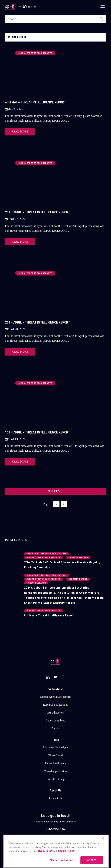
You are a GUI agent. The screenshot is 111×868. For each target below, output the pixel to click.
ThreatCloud (55, 755)
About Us (56, 790)
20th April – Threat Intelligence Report (38, 322)
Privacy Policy (45, 856)
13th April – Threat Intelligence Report (38, 432)
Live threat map (56, 779)
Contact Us (55, 798)
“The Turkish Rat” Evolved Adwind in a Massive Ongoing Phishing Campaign (62, 565)
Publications (55, 689)
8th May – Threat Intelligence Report (49, 615)
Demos (55, 728)
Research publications (56, 705)
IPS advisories (55, 713)
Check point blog (55, 721)
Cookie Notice (66, 856)
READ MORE (20, 132)
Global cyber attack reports (55, 697)
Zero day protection (55, 771)
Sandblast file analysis (56, 747)
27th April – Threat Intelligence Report (38, 212)
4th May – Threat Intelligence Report (35, 102)
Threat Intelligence (56, 763)
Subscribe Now (55, 829)
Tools (56, 740)
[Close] (103, 844)
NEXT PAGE (55, 491)
